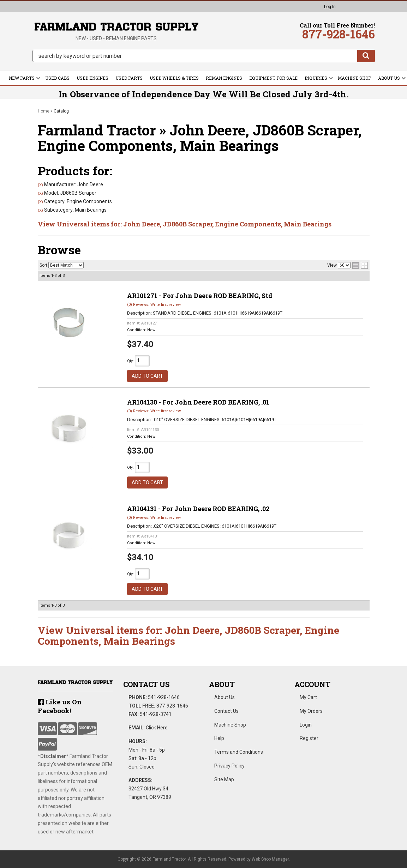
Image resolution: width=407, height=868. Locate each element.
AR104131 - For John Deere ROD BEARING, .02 (198, 509)
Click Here (157, 728)
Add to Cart (147, 376)
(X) (40, 185)
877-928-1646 (172, 706)
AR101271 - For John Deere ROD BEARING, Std (200, 296)
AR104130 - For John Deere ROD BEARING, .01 (198, 402)
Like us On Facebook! (60, 706)
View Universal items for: (185, 224)
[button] (204, 56)
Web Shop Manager (270, 859)
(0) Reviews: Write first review (154, 305)
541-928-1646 (164, 697)
